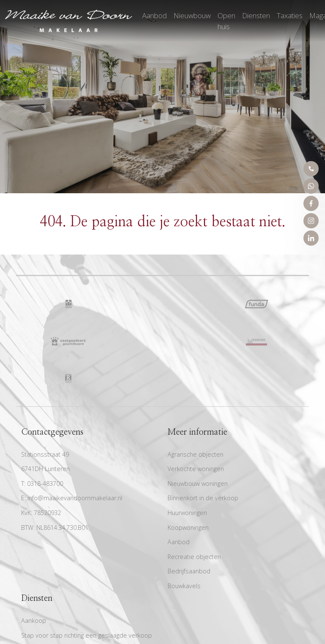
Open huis (226, 21)
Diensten (256, 15)
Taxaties (290, 15)
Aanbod (154, 15)
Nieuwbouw (192, 15)
